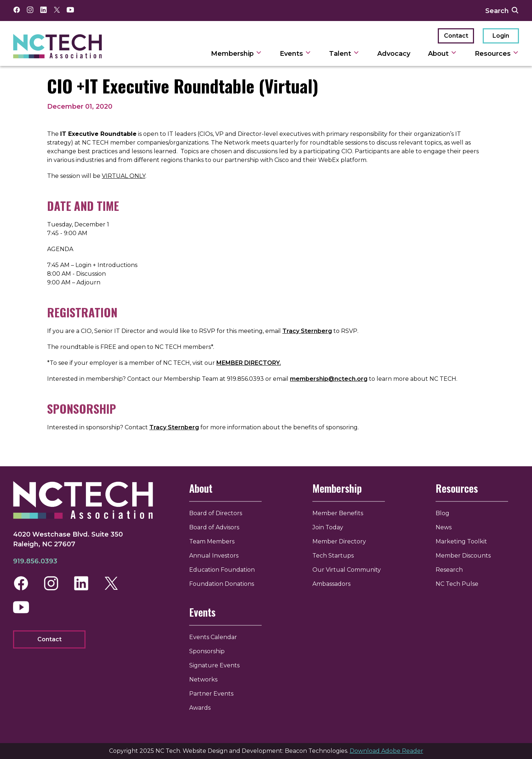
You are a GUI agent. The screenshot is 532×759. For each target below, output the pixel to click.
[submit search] (515, 11)
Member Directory (339, 541)
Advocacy (394, 54)
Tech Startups (333, 556)
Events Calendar (213, 637)
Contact (456, 36)
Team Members (212, 541)
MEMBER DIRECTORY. (249, 363)
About (201, 488)
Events (202, 612)
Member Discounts (463, 556)
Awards (200, 708)
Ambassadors (331, 584)
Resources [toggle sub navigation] (497, 54)
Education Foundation (222, 570)
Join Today (328, 527)
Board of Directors (216, 513)
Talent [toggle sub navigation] (344, 54)
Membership (337, 488)
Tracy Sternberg (307, 331)
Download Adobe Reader (386, 751)
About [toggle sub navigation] (442, 54)
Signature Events (214, 665)
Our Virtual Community (347, 570)
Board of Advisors (214, 527)
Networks (203, 679)
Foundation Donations (222, 584)
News (444, 527)
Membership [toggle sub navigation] (236, 54)
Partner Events (211, 694)
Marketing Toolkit (461, 541)
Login (501, 36)
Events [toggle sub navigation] (296, 54)
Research (449, 570)
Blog (442, 513)
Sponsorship (207, 651)
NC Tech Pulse (457, 584)
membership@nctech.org (329, 379)
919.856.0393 (35, 561)
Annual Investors (214, 556)
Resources (457, 488)
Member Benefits (338, 513)
